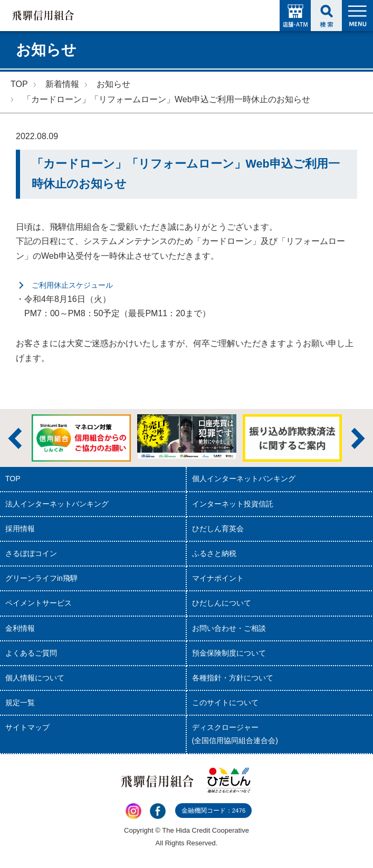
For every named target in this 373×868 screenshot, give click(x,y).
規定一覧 (20, 703)
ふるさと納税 (214, 553)
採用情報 (20, 529)
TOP (19, 84)
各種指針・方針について (233, 678)
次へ (358, 438)
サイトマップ (27, 727)
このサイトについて (225, 703)
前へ (15, 438)
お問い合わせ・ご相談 (229, 628)
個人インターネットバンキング (244, 479)
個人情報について (35, 678)
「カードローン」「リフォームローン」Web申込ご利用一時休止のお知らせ (166, 99)
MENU (357, 16)
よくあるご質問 (31, 653)
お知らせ (113, 84)
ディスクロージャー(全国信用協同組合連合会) (235, 734)
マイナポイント (218, 578)
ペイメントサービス (39, 603)
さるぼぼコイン (31, 553)
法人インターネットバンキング (57, 504)
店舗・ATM (295, 16)
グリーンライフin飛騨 (41, 578)
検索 (326, 16)
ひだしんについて (222, 603)
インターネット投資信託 (233, 504)
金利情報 (20, 628)
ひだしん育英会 (218, 529)
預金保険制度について (229, 653)
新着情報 (62, 84)
